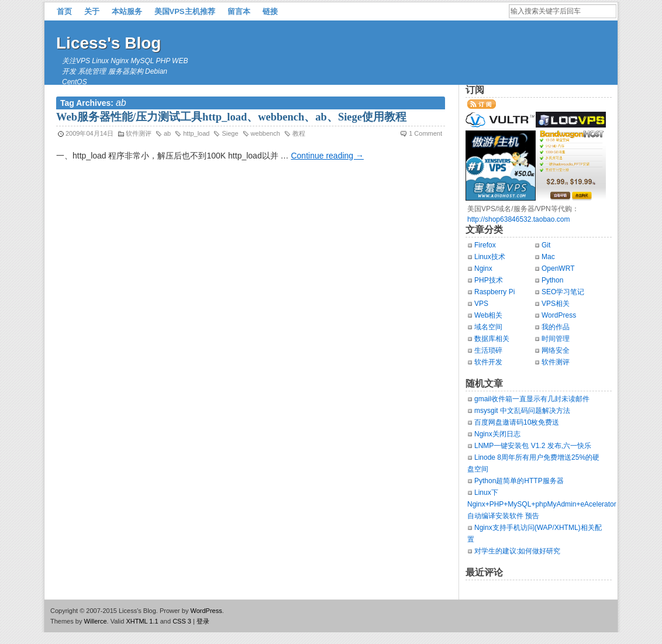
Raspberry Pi (494, 292)
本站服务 (127, 11)
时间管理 (556, 339)
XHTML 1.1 (142, 621)
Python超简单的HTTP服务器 (519, 481)
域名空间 (488, 327)
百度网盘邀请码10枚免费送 (517, 422)
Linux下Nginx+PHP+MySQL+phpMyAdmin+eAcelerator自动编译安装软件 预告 (542, 504)
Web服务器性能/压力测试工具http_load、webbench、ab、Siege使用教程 (231, 117)
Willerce (95, 621)
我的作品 (556, 327)
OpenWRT (558, 268)
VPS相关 (556, 304)
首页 (64, 11)
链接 (270, 11)
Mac (548, 257)
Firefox (485, 245)
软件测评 (139, 133)
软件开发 (488, 362)
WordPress (559, 315)
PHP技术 (489, 280)
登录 (203, 621)
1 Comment (425, 133)
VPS (481, 304)
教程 (299, 133)
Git (546, 245)
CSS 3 (182, 621)
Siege (230, 133)
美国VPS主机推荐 (185, 11)
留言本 (239, 11)
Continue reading (327, 156)
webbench (266, 133)
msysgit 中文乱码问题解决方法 (522, 411)
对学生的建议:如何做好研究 (517, 551)
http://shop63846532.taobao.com (518, 219)
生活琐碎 (488, 350)
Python (552, 280)
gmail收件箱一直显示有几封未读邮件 (532, 399)
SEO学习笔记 (563, 292)
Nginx (483, 268)
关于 (92, 11)
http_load (196, 133)
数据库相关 (492, 339)
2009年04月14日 (89, 133)
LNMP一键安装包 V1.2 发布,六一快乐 (533, 446)
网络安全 (556, 350)
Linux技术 (490, 257)
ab (167, 133)
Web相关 (488, 315)
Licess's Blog (108, 43)
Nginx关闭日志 (497, 434)
